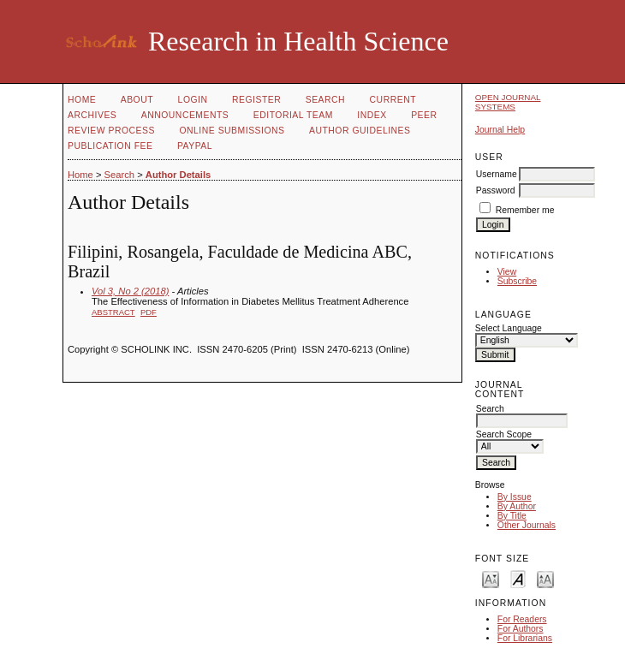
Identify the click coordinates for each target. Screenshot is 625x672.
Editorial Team (293, 115)
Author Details (178, 175)
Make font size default (518, 578)
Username (497, 174)
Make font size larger (545, 578)
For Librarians (525, 638)
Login (193, 100)
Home (82, 100)
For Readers (522, 619)
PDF (149, 312)
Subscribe (517, 281)
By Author (517, 506)
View (507, 272)
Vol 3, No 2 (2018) (130, 291)
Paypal (195, 146)
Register (256, 100)
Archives (92, 115)
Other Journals (527, 525)
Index (372, 115)
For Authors (521, 629)
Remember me (525, 210)
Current (393, 100)
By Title (512, 516)
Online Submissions (232, 131)
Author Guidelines (360, 131)
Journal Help (500, 130)
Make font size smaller (491, 578)
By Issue (515, 497)
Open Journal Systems (508, 102)
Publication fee (110, 146)
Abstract (113, 312)
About (137, 100)
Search (325, 100)
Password (496, 190)
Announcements (185, 115)
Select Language (509, 328)
